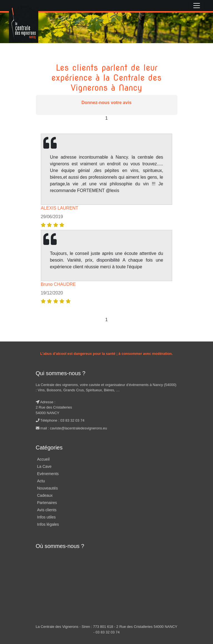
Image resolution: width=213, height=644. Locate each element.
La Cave (44, 466)
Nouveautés (48, 488)
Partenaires (47, 503)
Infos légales (48, 524)
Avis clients (47, 510)
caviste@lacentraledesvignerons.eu (78, 428)
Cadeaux (45, 495)
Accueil (43, 459)
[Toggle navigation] (197, 6)
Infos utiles (47, 517)
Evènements (48, 474)
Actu (41, 481)
